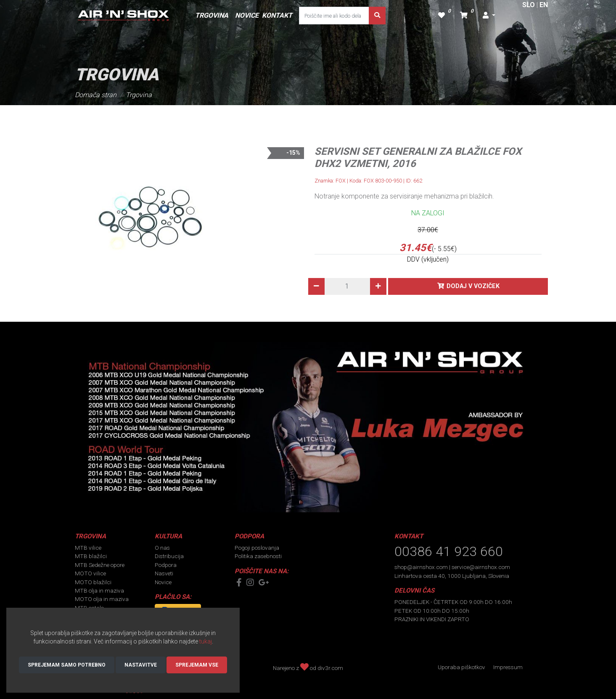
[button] (489, 16)
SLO (529, 5)
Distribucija (169, 556)
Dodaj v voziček (473, 286)
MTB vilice (88, 548)
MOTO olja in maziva (102, 599)
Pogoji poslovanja (257, 548)
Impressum (508, 667)
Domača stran (96, 95)
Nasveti (164, 573)
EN (544, 5)
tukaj (206, 641)
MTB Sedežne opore (100, 565)
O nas (162, 548)
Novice (163, 582)
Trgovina (139, 95)
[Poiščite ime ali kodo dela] (334, 16)
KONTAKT (277, 15)
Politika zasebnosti (258, 556)
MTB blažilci (91, 556)
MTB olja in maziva (99, 590)
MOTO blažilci (93, 582)
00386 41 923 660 (449, 551)
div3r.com (330, 668)
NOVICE (247, 15)
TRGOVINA (212, 15)
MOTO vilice (90, 573)
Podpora (166, 565)
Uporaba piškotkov (461, 667)
